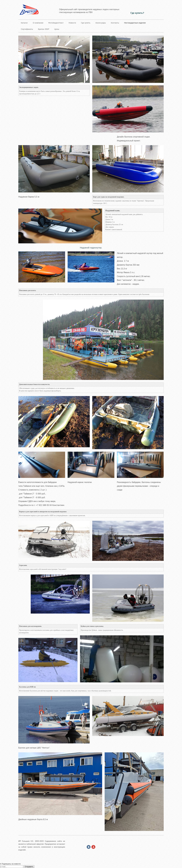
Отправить (29, 867)
